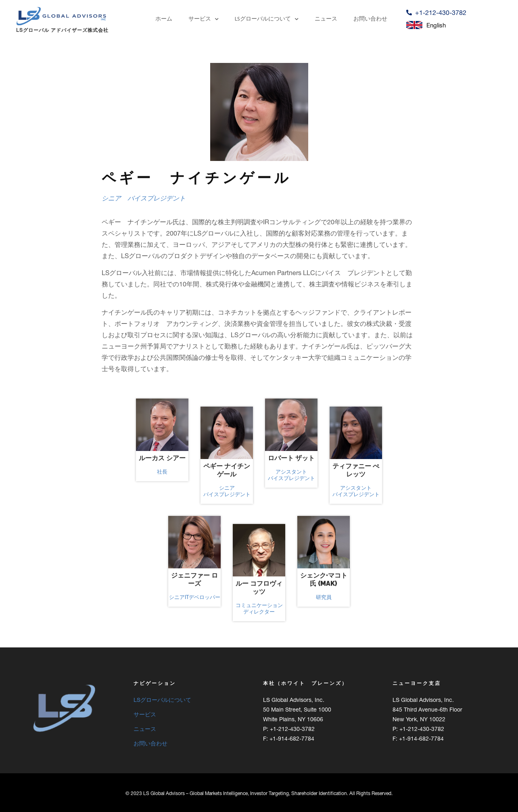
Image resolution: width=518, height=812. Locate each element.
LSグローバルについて (267, 19)
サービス (204, 19)
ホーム (164, 19)
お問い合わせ (370, 19)
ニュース (326, 19)
